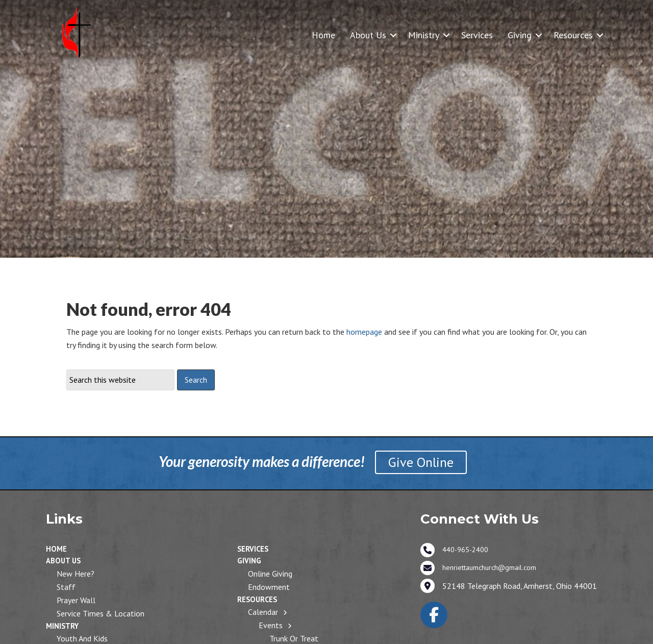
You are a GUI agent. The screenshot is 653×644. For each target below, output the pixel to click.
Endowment (269, 587)
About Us (368, 35)
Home (323, 35)
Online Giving (270, 574)
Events (271, 625)
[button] (393, 35)
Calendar (263, 612)
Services (477, 35)
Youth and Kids (82, 638)
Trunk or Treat (294, 638)
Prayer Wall (76, 600)
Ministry (424, 35)
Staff (66, 587)
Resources (573, 35)
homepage (364, 332)
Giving (520, 35)
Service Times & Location (101, 613)
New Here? (76, 574)
